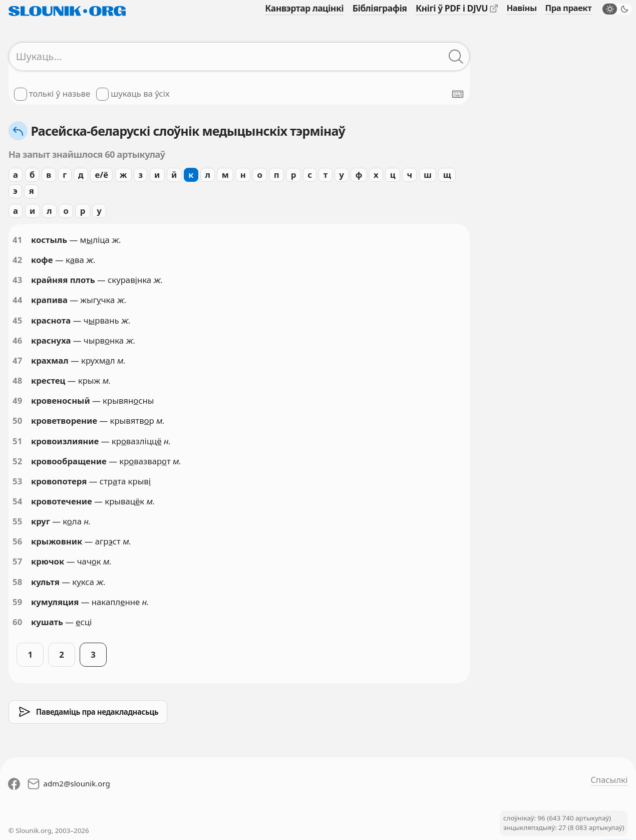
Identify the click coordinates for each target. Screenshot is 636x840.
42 (17, 260)
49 (17, 400)
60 (17, 622)
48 (17, 380)
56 (17, 541)
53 (17, 481)
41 (17, 240)
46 (17, 340)
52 (17, 461)
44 (17, 300)
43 (17, 280)
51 (17, 441)
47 (17, 360)
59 (17, 602)
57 (17, 561)
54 (17, 501)
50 (17, 421)
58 (17, 582)
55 (17, 521)
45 (17, 320)
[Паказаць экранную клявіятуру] (458, 94)
